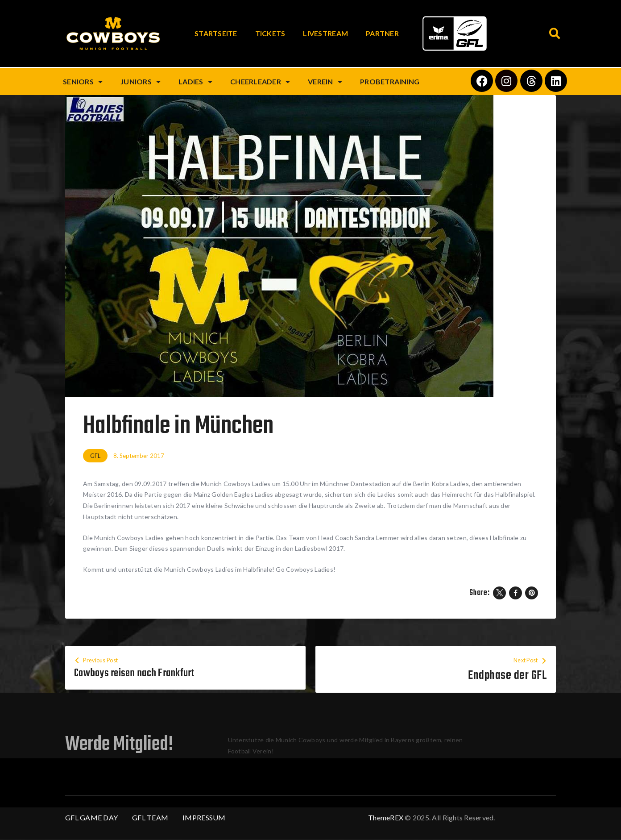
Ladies (195, 82)
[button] (555, 34)
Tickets (270, 33)
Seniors (83, 82)
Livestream (325, 33)
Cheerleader (260, 82)
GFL (95, 456)
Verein (325, 82)
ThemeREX (386, 818)
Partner (382, 33)
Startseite (216, 33)
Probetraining (390, 81)
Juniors (141, 82)
